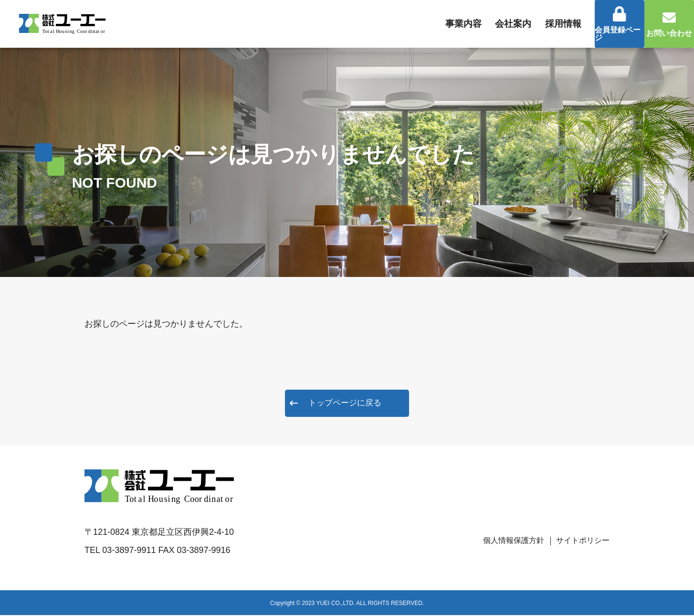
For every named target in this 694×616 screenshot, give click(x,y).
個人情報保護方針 (503, 541)
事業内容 (410, 24)
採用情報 (525, 24)
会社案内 (467, 24)
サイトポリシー (579, 541)
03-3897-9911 (129, 551)
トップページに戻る (345, 404)
